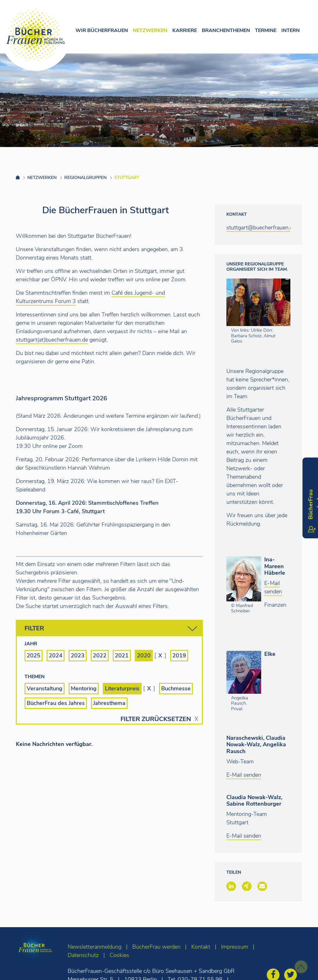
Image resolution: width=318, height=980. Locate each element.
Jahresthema (109, 703)
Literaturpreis (122, 688)
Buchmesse (176, 688)
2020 (144, 656)
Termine (266, 30)
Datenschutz (83, 955)
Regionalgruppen (85, 178)
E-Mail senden (273, 587)
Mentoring (84, 688)
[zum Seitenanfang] (301, 967)
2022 (100, 656)
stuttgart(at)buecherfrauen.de (52, 340)
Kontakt (201, 947)
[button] (231, 886)
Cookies (119, 955)
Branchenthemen (226, 30)
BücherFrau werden (156, 947)
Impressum (235, 947)
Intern (291, 30)
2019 (179, 656)
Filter (111, 629)
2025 (34, 656)
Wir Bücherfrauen (102, 30)
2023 (78, 656)
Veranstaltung (45, 688)
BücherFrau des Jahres (56, 703)
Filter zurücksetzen (156, 719)
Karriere (185, 30)
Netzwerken (150, 30)
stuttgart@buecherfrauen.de (261, 228)
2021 (122, 656)
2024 (56, 656)
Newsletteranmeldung (95, 947)
